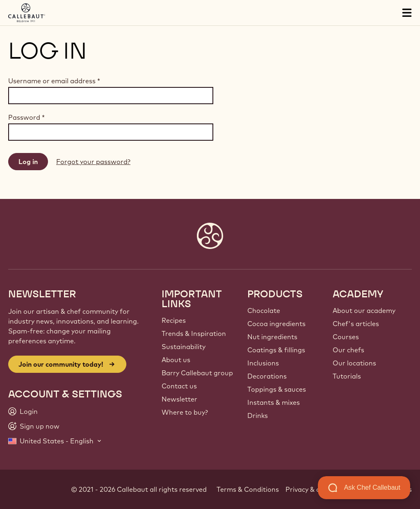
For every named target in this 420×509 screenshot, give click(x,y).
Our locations (354, 363)
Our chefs (348, 350)
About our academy (364, 310)
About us (176, 360)
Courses (346, 337)
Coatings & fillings (276, 350)
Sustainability (184, 347)
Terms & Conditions (248, 489)
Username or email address (54, 81)
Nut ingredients (272, 337)
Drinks (258, 415)
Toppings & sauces (277, 389)
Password (26, 117)
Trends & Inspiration (194, 333)
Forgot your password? (93, 162)
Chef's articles (356, 324)
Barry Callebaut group (197, 373)
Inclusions (263, 363)
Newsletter (179, 399)
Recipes (174, 320)
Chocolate (264, 310)
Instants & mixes (274, 402)
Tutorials (347, 376)
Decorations (267, 376)
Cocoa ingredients (276, 324)
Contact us (179, 386)
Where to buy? (185, 412)
